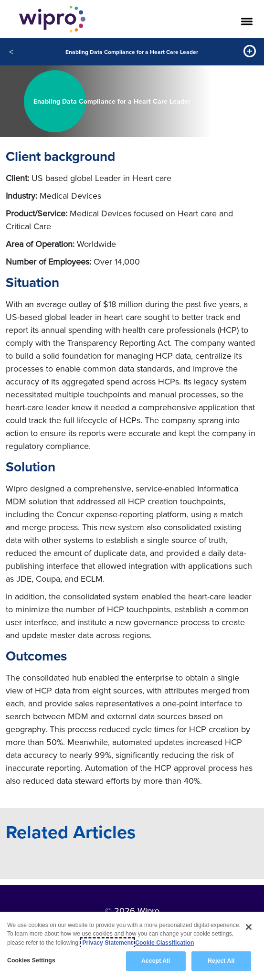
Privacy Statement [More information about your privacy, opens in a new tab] (107, 943)
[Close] (249, 927)
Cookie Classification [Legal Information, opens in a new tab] (164, 943)
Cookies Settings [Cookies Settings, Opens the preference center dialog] (31, 961)
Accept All (156, 961)
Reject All (221, 961)
